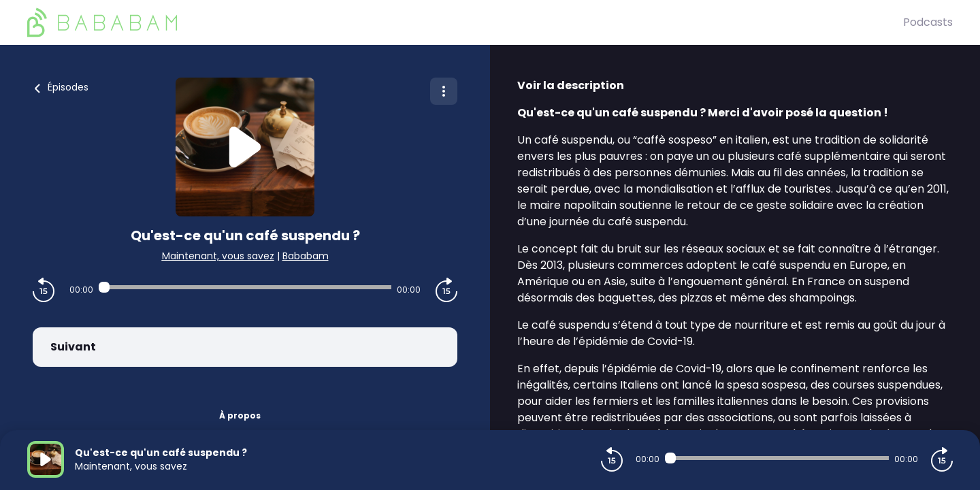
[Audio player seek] (245, 287)
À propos (240, 415)
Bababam (306, 256)
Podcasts (928, 22)
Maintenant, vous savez (218, 256)
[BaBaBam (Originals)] (465, 22)
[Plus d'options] (444, 91)
